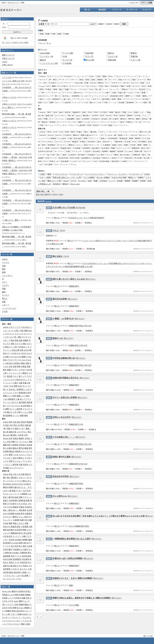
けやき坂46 (12, 504)
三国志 (28, 624)
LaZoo (5, 62)
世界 (11, 438)
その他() (67, 63)
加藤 (30, 520)
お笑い (17, 331)
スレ (9, 402)
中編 (52, 34)
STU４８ (58, 142)
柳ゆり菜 (22, 533)
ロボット (22, 477)
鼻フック (22, 376)
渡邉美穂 (7, 556)
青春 (29, 366)
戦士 (9, 477)
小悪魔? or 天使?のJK (63, 318)
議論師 (112, 151)
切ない (110, 76)
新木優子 (9, 549)
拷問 (19, 366)
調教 (7, 409)
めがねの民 (80, 207)
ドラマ (8, 406)
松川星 (10, 566)
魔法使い (14, 435)
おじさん (23, 569)
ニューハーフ (14, 494)
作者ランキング (8, 58)
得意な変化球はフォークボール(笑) (67, 177)
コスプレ (133, 89)
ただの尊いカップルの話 (64, 207)
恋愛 (4, 266)
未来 (15, 422)
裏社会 (12, 451)
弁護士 (79, 132)
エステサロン (22, 432)
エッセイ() (67, 60)
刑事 (23, 474)
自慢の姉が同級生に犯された (66, 378)
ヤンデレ (80, 99)
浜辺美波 (26, 559)
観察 (24, 357)
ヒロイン (22, 455)
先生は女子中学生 (61, 476)
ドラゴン (11, 481)
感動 (26, 331)
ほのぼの (26, 327)
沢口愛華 (25, 575)
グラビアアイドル (14, 360)
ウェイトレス (94, 96)
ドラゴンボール (77, 174)
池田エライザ (14, 562)
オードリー (17, 536)
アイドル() (68, 53)
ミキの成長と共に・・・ (64, 437)
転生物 (10, 376)
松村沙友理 (7, 559)
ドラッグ (26, 409)
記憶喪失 (20, 389)
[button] (17, 38)
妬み (11, 363)
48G (28, 370)
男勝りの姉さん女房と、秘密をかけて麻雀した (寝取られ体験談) (82, 598)
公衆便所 (15, 445)
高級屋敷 (70, 119)
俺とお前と (58, 256)
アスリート (27, 497)
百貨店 (15, 438)
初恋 (22, 331)
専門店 (21, 448)
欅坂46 (6, 487)
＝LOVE (14, 569)
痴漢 (28, 406)
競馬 (26, 415)
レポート (6, 305)
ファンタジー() (47, 56)
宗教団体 (24, 553)
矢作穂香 (11, 513)
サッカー (15, 370)
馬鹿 (28, 402)
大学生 (27, 438)
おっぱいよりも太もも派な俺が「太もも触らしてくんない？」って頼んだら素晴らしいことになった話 (99, 516)
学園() (134, 56)
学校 (15, 425)
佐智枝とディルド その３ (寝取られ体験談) (73, 578)
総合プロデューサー (92, 145)
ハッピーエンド (80, 76)
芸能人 (6, 500)
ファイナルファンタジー (12, 621)
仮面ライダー (20, 428)
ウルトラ (104, 122)
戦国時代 (76, 112)
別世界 (25, 464)
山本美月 (71, 155)
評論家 (22, 595)
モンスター (113, 132)
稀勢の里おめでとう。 (18, 487)
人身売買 (19, 409)
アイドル (6, 262)
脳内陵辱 (22, 402)
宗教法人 (21, 458)
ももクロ (134, 83)
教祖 (7, 553)
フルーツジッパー (61, 164)
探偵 (27, 474)
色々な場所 (7, 448)
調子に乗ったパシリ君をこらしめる (69, 279)
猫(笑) (117, 112)
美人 (20, 546)
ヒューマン (17, 373)
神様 (15, 523)
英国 (27, 425)
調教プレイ (7, 396)
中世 (11, 425)
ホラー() (89, 56)
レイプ (28, 386)
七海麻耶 (16, 520)
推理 (4, 272)
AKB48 (5, 259)
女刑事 (5, 598)
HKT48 (24, 353)
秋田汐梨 (24, 562)
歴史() (111, 53)
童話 (4, 292)
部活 (15, 458)
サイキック (27, 337)
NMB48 (8, 484)
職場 (26, 448)
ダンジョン (17, 461)
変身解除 (9, 415)
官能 (4, 302)
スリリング (19, 334)
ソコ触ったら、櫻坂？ (11, 220)
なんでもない (91, 86)
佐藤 (22, 520)
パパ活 (84, 102)
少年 (15, 474)
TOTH (62, 230)
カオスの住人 (22, 504)
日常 (26, 435)
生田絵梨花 (17, 559)
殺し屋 (97, 89)
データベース (132, 10)
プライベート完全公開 (72, 83)
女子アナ (15, 402)
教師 (11, 523)
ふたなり (22, 370)
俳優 (26, 523)
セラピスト (7, 517)
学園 (4, 288)
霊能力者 (12, 432)
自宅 (9, 442)
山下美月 (24, 549)
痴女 (5, 370)
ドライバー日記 (12, 604)
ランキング (147, 10)
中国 (21, 464)
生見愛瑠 (7, 569)
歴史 (4, 269)
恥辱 (15, 366)
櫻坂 (119, 99)
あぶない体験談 (23, 608)
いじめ (27, 389)
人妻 (17, 399)
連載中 (101, 24)
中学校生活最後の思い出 (64, 358)
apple (8, 435)
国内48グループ (23, 380)
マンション (24, 442)
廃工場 (70, 115)
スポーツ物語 (16, 614)
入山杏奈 (61, 138)
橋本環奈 (23, 510)
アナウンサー (77, 151)
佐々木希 (15, 546)
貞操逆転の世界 (25, 393)
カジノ (12, 409)
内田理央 (17, 549)
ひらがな (82, 181)
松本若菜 (18, 530)
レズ (27, 347)
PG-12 (41, 43)
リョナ (15, 393)
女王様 (23, 406)
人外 (15, 412)
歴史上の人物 (144, 132)
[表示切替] (48, 201)
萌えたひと (90, 279)
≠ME (11, 386)
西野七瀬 (22, 543)
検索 (23, 2)
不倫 (19, 412)
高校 (9, 445)
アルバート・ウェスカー (21, 617)
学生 (11, 474)
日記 (7, 363)
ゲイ (9, 353)
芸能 (21, 340)
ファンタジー (7, 275)
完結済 (108, 24)
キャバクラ (26, 451)
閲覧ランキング (8, 55)
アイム (19, 579)
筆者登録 (102, 10)
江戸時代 (21, 425)
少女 (19, 474)
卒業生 (24, 366)
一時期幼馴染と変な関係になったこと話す (72, 538)
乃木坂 (6, 523)
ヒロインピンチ (123, 148)
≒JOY (5, 399)
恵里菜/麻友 (16, 526)
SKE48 (26, 350)
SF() (65, 56)
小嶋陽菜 (24, 494)
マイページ (117, 10)
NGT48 (26, 491)
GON (5, 513)
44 (94, 249)
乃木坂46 (21, 347)
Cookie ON (135, 3)
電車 (11, 455)
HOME (4, 2)
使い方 (87, 10)
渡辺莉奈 (17, 572)
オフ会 (27, 458)
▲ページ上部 (148, 636)
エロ (45, 102)
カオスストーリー (14, 2)
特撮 (24, 530)
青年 (23, 513)
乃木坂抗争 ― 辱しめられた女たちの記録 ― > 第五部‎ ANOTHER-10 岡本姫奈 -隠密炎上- (17, 157)
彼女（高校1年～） (11, 510)
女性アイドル (16, 556)
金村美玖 (11, 530)
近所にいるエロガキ (62, 417)
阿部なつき (27, 566)
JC (18, 569)
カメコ (109, 155)
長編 (23, 598)
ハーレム (25, 412)
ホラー (5, 282)
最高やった (58, 338)
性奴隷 (121, 102)
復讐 (15, 386)
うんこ (16, 376)
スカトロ (141, 80)
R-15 (48, 43)
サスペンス (10, 334)
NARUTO (21, 386)
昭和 (7, 425)
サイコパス (16, 406)
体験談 (25, 340)
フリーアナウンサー (136, 161)
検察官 (137, 138)
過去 (19, 422)
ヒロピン (9, 458)
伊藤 (21, 497)
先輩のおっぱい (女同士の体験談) (68, 558)
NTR (20, 357)
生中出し (12, 389)
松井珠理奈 (13, 500)
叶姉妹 (16, 595)
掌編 (41, 34)
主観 (21, 383)
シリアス (18, 327)
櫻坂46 (25, 373)
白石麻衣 (18, 540)
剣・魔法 (18, 337)
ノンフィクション (9, 308)
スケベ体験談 (89, 177)
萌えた (5, 298)
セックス (7, 344)
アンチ (8, 546)
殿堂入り (28, 604)
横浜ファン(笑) (11, 347)
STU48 (10, 507)
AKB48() (45, 53)
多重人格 (26, 383)
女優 (27, 363)
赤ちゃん (142, 135)
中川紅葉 (137, 158)
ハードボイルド (131, 241)
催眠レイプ (21, 396)
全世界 (12, 540)
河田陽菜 (85, 148)
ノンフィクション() (49, 63)
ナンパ (8, 383)
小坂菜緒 (25, 526)
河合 (26, 520)
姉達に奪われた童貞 (62, 456)
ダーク (27, 334)
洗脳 (24, 344)
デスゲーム (55, 93)
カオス (12, 327)
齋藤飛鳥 (14, 533)
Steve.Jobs (7, 591)
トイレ (10, 373)
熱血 (12, 340)
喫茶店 (144, 119)
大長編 (65, 34)
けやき (11, 601)
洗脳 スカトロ (16, 344)
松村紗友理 (26, 556)
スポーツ (7, 340)
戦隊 (7, 451)
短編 (9, 370)
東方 (30, 553)
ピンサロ (71, 122)
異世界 (24, 422)
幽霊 (7, 468)
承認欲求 (12, 399)
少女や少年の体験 (9, 608)
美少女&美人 (14, 553)
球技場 (18, 451)
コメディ (6, 285)
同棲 (13, 442)
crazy (15, 357)
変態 (7, 357)
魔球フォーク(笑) (54, 181)
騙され (10, 412)
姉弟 (14, 396)
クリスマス (12, 380)
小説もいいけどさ (9, 97)
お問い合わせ (7, 65)
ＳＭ (11, 357)
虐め (28, 396)
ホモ (12, 428)
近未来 (21, 435)
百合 (11, 366)
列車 (11, 461)
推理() (134, 53)
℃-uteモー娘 (110, 135)
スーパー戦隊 (18, 415)
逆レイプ (23, 399)
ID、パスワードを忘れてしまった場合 (15, 42)
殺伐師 (8, 543)
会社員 (29, 445)
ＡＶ (17, 442)
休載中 (116, 24)
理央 (25, 546)
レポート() (136, 60)
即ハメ (6, 389)
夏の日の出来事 (60, 299)
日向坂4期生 (8, 572)
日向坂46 (17, 363)
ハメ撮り (15, 383)
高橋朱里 (22, 500)
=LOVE (6, 386)
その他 (5, 311)
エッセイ (6, 295)
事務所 (21, 438)
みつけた (135, 86)
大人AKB (15, 543)
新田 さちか (18, 566)
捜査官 (16, 507)
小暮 (9, 497)
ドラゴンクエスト (13, 624)
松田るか (105, 158)
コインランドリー (17, 468)
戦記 (23, 363)
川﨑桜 (24, 572)
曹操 (23, 624)
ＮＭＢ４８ (16, 353)
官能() (112, 60)
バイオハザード (136, 174)
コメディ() (113, 56)
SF (3, 279)
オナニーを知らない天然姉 (65, 397)
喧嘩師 (25, 540)
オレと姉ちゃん (60, 496)
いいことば (7, 77)
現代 (11, 422)
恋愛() (89, 53)
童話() (43, 60)
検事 (28, 500)
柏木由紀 (15, 497)
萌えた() (90, 60)
